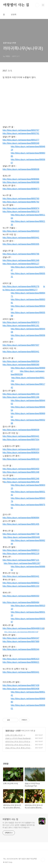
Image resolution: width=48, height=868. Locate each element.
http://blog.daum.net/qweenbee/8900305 (21, 244)
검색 (37, 5)
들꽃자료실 (10, 731)
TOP (43, 860)
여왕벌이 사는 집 (16, 5)
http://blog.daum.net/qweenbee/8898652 (21, 583)
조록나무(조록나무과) (14, 735)
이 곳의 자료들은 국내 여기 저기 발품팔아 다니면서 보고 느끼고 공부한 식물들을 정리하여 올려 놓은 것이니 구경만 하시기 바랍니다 (19, 825)
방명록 (14, 15)
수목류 (18, 731)
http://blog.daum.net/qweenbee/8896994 (21, 518)
